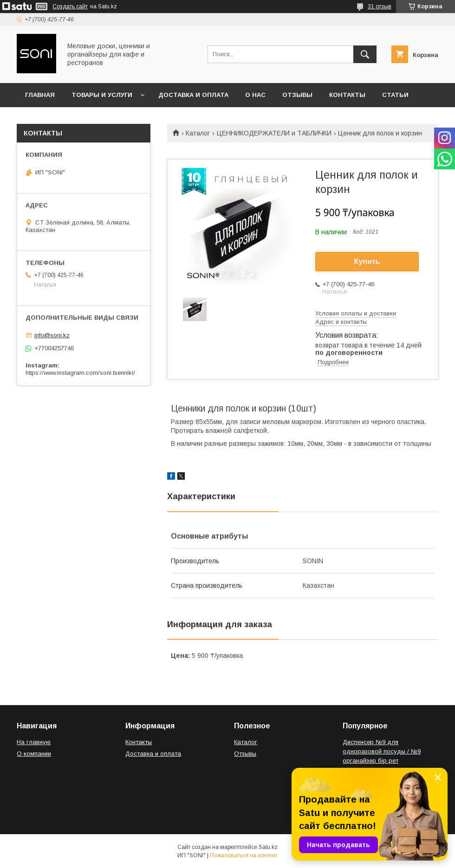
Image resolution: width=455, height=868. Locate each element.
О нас (255, 95)
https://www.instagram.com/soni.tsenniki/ (80, 373)
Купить (367, 261)
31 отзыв (380, 6)
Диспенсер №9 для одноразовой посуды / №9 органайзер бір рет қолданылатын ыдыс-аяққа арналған (382, 761)
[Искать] (365, 54)
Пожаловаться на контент (244, 855)
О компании (34, 754)
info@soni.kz (52, 335)
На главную (34, 742)
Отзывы (297, 95)
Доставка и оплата (193, 95)
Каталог (198, 133)
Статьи (395, 95)
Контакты (347, 95)
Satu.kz (268, 847)
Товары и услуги (102, 95)
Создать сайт (70, 6)
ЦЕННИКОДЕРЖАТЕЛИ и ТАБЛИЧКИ (274, 133)
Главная (40, 95)
